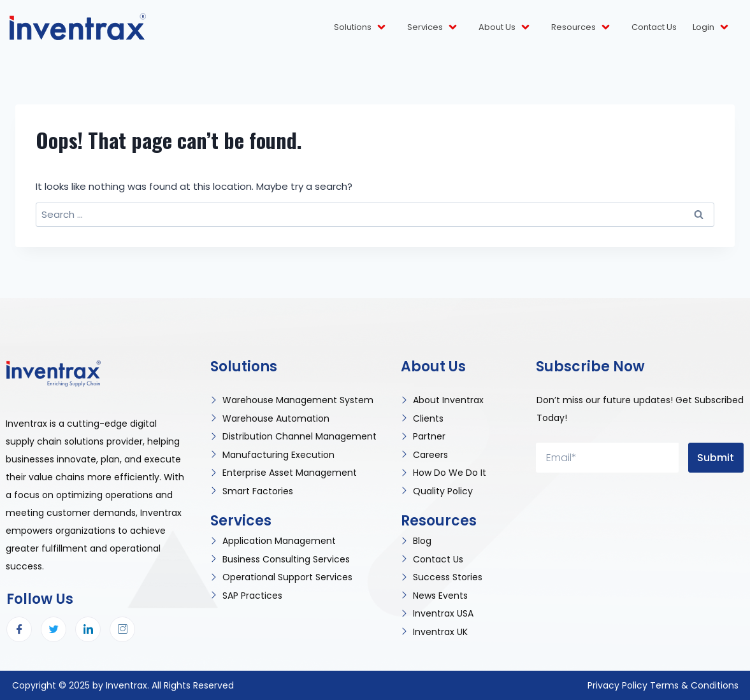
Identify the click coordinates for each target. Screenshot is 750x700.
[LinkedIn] (88, 629)
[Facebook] (19, 629)
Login (711, 27)
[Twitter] (54, 629)
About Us (505, 27)
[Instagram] (122, 629)
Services (433, 27)
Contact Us (654, 27)
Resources (581, 27)
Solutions (361, 27)
